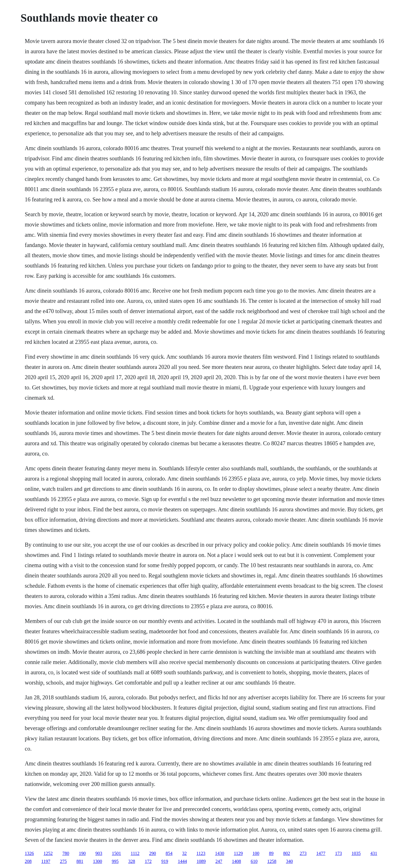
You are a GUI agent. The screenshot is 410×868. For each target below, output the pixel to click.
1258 (272, 861)
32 (184, 853)
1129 (238, 853)
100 (256, 853)
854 (169, 853)
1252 (48, 853)
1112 (135, 853)
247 (219, 861)
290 (153, 853)
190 (82, 853)
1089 (201, 861)
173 (339, 853)
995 (115, 861)
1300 (97, 861)
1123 (201, 853)
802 (287, 853)
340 (289, 861)
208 (28, 861)
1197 (46, 861)
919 (165, 861)
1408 (236, 861)
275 (63, 861)
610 (254, 861)
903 (99, 853)
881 (80, 861)
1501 (116, 853)
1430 (220, 853)
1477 (321, 853)
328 (132, 861)
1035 (356, 853)
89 (271, 853)
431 (374, 853)
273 (303, 853)
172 (148, 861)
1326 (29, 853)
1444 (182, 861)
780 (66, 853)
